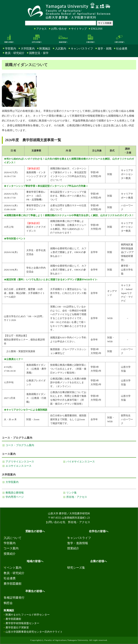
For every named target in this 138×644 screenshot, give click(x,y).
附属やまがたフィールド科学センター (28, 615)
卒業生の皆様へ (119, 38)
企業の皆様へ (91, 38)
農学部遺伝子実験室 (17, 627)
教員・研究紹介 (15, 53)
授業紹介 (10, 554)
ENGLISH (97, 29)
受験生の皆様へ (9, 38)
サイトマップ (79, 29)
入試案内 (61, 49)
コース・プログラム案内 (20, 445)
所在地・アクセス (77, 497)
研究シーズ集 (76, 568)
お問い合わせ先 (56, 522)
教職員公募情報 (15, 493)
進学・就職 (105, 49)
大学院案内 (28, 49)
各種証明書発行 (14, 598)
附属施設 (45, 49)
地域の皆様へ (63, 38)
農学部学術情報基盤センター (22, 623)
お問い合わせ (59, 29)
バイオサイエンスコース (81, 462)
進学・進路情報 (78, 543)
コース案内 (11, 548)
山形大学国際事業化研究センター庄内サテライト (34, 632)
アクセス (41, 29)
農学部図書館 (13, 584)
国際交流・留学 (39, 53)
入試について (13, 538)
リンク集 (72, 493)
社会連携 (122, 49)
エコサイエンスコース (19, 466)
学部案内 (11, 49)
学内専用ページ (15, 497)
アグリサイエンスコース (20, 462)
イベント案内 (13, 568)
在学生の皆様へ (37, 38)
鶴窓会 (8, 603)
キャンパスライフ (82, 49)
